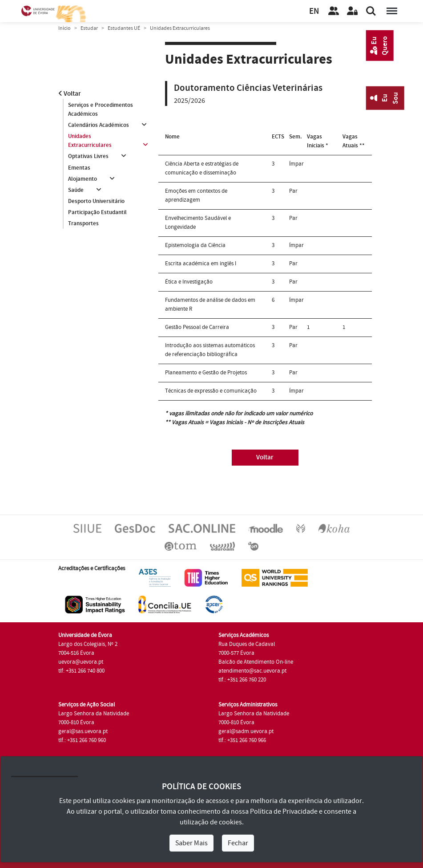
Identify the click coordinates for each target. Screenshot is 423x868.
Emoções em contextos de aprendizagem (196, 195)
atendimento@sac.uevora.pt (252, 671)
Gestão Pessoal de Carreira (197, 327)
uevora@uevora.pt (81, 662)
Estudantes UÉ (124, 28)
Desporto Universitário (96, 202)
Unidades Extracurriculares (90, 141)
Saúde (76, 190)
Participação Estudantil (97, 213)
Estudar (89, 28)
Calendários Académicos (99, 125)
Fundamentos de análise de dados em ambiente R (210, 304)
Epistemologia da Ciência (195, 245)
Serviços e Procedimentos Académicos (101, 110)
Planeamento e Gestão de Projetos (206, 373)
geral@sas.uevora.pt (83, 731)
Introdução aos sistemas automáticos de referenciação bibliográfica (210, 350)
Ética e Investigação (189, 282)
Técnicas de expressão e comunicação (211, 391)
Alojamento (83, 179)
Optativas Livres (88, 157)
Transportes (83, 224)
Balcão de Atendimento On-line (256, 662)
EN (314, 11)
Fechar (238, 843)
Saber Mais (191, 843)
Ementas (79, 168)
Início (64, 28)
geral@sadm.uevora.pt (246, 731)
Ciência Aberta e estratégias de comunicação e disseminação (202, 168)
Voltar (70, 94)
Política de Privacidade (284, 811)
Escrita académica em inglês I (201, 264)
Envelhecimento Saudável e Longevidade (198, 223)
